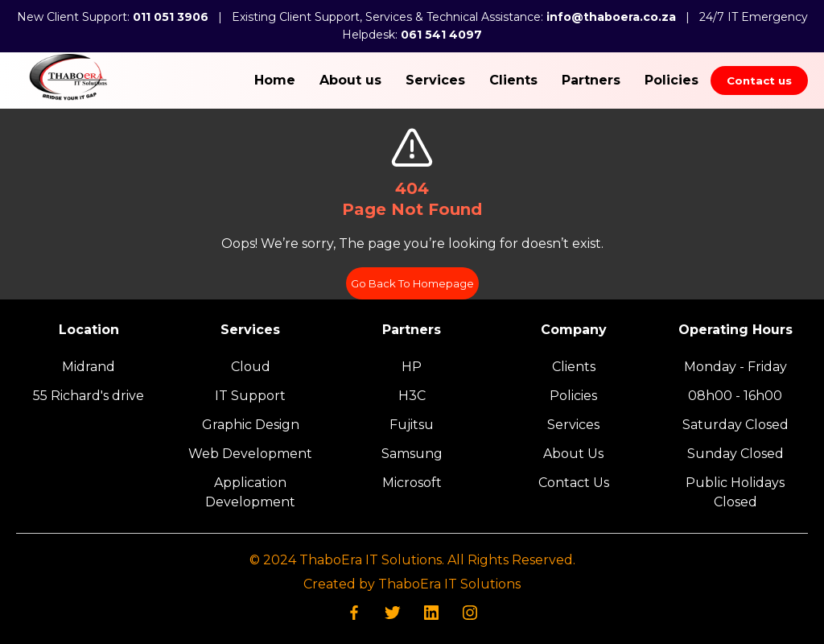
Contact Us (574, 483)
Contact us (759, 80)
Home (275, 80)
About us (350, 80)
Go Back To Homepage (412, 283)
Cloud (251, 367)
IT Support (250, 396)
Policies (672, 80)
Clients (513, 80)
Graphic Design (251, 425)
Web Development (250, 454)
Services (435, 80)
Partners (591, 80)
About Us (573, 454)
